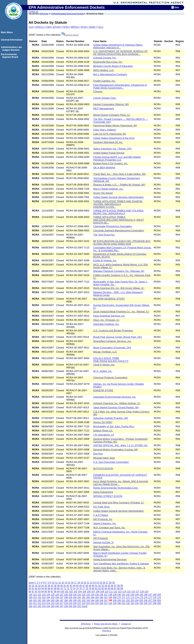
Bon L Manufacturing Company (110, 74)
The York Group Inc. (104, 235)
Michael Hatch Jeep (104, 458)
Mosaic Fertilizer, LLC (105, 352)
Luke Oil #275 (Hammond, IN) (110, 134)
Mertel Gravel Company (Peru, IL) (112, 115)
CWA (49, 27)
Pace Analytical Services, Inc (109, 316)
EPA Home (44, 14)
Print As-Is (106, 631)
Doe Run (98, 454)
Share (177, 7)
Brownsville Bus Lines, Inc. (108, 62)
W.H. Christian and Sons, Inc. (109, 528)
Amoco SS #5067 (103, 422)
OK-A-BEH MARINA (104, 168)
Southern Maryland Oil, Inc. (108, 142)
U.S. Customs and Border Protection (113, 331)
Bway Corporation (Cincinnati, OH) (112, 348)
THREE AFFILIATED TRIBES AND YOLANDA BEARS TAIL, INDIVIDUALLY (118, 212)
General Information (12, 40)
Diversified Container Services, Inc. (112, 341)
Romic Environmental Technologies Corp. (116, 488)
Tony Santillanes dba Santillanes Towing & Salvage (121, 564)
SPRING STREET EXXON (108, 496)
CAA (31, 27)
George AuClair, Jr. (104, 542)
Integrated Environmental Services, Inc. (115, 397)
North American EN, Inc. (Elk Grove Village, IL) (119, 288)
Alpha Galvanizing (103, 492)
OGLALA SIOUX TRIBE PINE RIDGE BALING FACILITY (111, 360)
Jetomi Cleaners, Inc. (105, 523)
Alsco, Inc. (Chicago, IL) (106, 320)
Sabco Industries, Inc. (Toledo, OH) (112, 149)
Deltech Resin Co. (103, 431)
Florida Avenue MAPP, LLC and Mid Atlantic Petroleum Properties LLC (117, 158)
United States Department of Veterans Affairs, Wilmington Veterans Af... (118, 46)
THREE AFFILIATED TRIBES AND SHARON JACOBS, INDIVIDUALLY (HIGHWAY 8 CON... (118, 204)
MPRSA (75, 27)
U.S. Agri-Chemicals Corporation (111, 462)
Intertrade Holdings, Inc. (106, 324)
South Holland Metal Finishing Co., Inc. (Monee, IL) (121, 312)
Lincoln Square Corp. (105, 98)
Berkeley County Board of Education (113, 66)
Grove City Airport (103, 193)
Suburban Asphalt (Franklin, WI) (111, 418)
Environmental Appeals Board (10, 56)
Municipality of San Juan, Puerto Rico (114, 426)
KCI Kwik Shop (101, 507)
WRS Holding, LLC (104, 70)
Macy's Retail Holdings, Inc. (108, 189)
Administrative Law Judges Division (12, 49)
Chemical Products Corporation (110, 378)
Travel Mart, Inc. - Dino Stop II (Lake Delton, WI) (120, 174)
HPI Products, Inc (103, 519)
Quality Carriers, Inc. (104, 81)
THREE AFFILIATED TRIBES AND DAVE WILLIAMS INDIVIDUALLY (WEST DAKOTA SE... (119, 220)
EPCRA (57, 27)
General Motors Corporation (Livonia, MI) (116, 450)
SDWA (92, 27)
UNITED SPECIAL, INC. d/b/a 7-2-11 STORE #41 (120, 445)
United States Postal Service (109, 153)
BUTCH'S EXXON (103, 468)
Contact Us (33, 11)
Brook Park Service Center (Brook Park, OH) (118, 337)
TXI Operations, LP (104, 435)
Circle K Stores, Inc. (104, 365)
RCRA (84, 27)
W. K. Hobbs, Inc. (103, 371)
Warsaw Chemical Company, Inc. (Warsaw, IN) (119, 271)
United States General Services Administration (119, 197)
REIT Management (104, 108)
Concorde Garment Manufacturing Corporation (119, 230)
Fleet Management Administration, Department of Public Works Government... (120, 86)
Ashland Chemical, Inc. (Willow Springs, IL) (117, 403)
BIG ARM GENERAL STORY (109, 299)
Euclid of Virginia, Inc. (105, 260)
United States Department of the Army (114, 138)
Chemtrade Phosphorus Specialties (113, 226)
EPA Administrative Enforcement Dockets (67, 14)
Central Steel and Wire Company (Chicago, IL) (119, 503)
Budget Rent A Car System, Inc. (111, 163)
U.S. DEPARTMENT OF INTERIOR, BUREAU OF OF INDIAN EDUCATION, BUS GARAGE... (120, 53)
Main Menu (7, 32)
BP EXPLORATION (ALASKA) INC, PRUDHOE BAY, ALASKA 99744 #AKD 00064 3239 (122, 243)
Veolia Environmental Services (110, 559)
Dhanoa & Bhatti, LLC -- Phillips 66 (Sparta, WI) (119, 185)
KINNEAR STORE (103, 390)
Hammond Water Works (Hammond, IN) (115, 126)
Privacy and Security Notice (106, 624)
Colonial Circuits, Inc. (105, 58)
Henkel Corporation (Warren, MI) (111, 104)
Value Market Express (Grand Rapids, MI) (116, 407)
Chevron (98, 91)
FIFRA (66, 27)
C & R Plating (101, 515)
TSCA (100, 27)
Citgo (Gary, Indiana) (105, 130)
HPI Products (101, 538)
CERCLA (40, 27)
